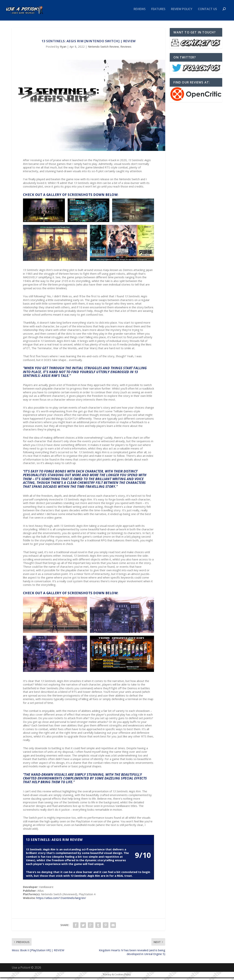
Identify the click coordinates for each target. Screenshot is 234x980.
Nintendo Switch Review (103, 49)
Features (158, 12)
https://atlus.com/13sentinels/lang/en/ (61, 900)
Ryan (63, 49)
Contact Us (207, 12)
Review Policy (182, 12)
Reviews (140, 12)
